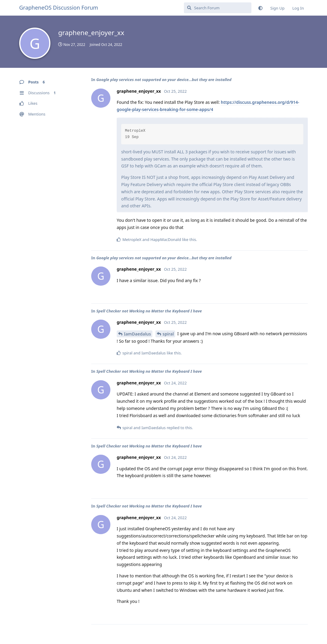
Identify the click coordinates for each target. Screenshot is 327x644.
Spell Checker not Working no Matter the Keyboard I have (149, 311)
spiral (168, 334)
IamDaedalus (137, 334)
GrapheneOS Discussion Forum (59, 8)
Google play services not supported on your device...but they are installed (164, 80)
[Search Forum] (218, 8)
